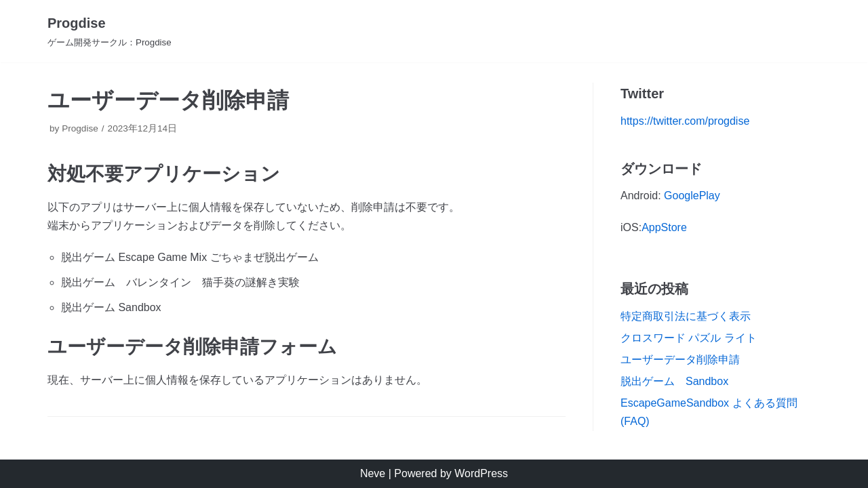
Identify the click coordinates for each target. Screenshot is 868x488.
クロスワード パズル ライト (689, 338)
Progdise (80, 128)
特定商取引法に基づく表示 (686, 316)
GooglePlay (692, 196)
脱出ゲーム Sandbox (674, 381)
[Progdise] (110, 31)
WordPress (481, 473)
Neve (373, 473)
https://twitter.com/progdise (685, 121)
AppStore (664, 227)
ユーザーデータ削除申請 (680, 360)
